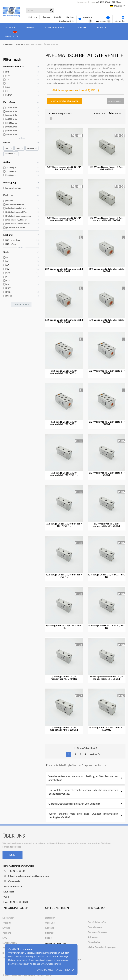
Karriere (70, 17)
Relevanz (115, 113)
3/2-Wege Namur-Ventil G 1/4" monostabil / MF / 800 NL (107, 219)
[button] (64, 101)
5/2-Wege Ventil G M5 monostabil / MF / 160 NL (64, 321)
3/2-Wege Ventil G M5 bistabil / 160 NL (107, 270)
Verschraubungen (55, 28)
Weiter (95, 754)
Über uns (46, 17)
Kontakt (49, 928)
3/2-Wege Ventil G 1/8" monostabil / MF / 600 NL (64, 372)
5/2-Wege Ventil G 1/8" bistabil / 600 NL (107, 423)
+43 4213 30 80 (103, 2)
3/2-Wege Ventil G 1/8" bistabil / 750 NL (107, 474)
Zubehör (102, 28)
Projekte (58, 17)
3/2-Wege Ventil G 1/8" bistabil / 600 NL (107, 372)
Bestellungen (95, 927)
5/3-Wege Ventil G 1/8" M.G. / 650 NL (107, 576)
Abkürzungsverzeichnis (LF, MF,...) (76, 90)
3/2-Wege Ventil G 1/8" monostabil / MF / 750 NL (64, 474)
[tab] (85, 90)
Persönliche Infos (97, 922)
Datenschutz (45, 970)
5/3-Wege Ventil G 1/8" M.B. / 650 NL (107, 627)
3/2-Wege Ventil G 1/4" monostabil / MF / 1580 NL (64, 729)
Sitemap (49, 933)
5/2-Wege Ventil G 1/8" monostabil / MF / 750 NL (107, 525)
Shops (48, 938)
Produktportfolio (67, 21)
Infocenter (12, 35)
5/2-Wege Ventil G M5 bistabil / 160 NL (107, 321)
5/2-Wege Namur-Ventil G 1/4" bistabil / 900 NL (64, 168)
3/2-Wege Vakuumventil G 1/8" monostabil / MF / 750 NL (107, 678)
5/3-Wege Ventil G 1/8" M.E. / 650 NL (64, 627)
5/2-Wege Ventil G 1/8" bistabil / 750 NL (64, 576)
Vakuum (81, 28)
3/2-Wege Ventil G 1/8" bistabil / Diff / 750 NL (64, 525)
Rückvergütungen (97, 932)
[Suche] (40, 10)
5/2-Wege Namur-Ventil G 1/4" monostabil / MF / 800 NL (64, 219)
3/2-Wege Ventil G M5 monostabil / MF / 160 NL (64, 270)
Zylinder (10, 28)
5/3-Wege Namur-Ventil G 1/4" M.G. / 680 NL (107, 168)
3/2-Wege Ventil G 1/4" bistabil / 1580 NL (107, 729)
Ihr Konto (96, 908)
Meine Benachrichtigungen (102, 947)
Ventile (30, 28)
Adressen (93, 937)
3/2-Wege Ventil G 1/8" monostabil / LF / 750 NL (64, 678)
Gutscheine (94, 942)
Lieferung (33, 17)
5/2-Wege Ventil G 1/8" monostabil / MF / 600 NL (64, 423)
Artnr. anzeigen (115, 101)
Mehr (12, 855)
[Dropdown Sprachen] (120, 6)
